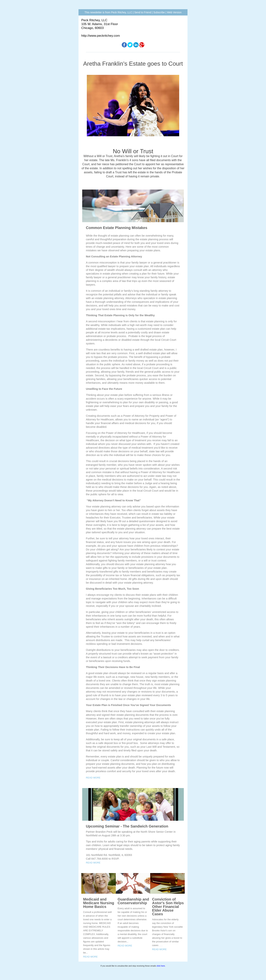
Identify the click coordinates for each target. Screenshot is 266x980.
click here (161, 966)
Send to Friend (143, 12)
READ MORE (93, 778)
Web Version (174, 12)
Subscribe (159, 12)
